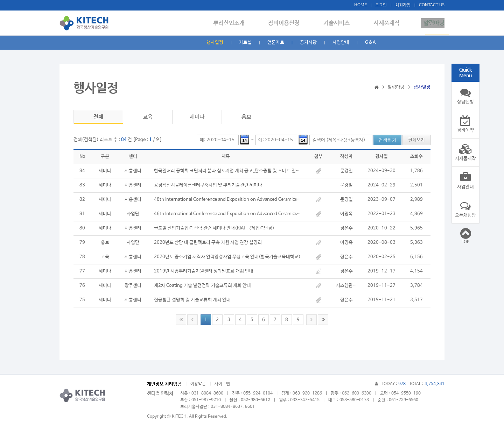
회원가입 (403, 5)
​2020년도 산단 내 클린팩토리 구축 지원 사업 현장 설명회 (208, 243)
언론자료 (276, 42)
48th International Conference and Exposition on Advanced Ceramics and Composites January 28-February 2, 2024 (227, 200)
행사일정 (215, 42)
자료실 (245, 42)
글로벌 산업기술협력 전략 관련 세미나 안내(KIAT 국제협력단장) (214, 228)
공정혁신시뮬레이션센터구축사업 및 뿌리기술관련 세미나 (208, 185)
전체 (98, 117)
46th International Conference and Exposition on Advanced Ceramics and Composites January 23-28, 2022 (227, 214)
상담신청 (465, 96)
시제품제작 (389, 23)
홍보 (246, 117)
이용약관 (198, 384)
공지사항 (308, 42)
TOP (465, 236)
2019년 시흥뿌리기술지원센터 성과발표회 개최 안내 (204, 271)
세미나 (197, 117)
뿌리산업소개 (240, 23)
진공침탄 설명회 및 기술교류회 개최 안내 (192, 300)
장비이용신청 (292, 23)
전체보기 (416, 140)
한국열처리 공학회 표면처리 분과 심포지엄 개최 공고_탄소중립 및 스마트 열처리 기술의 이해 (227, 171)
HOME (360, 5)
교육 (148, 117)
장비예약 (465, 124)
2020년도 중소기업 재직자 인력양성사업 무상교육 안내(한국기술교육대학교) (227, 257)
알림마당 (434, 23)
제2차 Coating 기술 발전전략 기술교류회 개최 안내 (202, 286)
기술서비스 (342, 23)
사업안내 (341, 42)
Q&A (370, 42)
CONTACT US (432, 5)
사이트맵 (222, 384)
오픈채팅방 (465, 209)
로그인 (381, 5)
